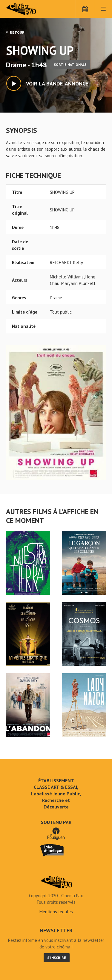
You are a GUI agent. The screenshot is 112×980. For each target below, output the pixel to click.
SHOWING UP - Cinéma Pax (56, 882)
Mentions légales (56, 912)
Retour (15, 32)
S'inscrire (57, 958)
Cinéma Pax (31, 9)
